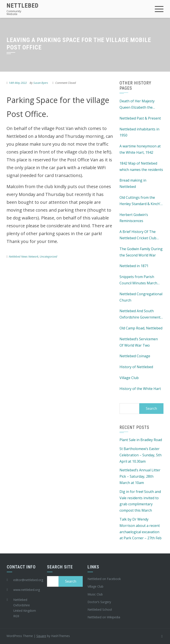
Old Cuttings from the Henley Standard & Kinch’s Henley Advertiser (141, 201)
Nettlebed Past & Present (140, 118)
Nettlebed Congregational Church (141, 297)
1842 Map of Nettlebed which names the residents (141, 166)
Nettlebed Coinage (135, 356)
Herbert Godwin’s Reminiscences (134, 218)
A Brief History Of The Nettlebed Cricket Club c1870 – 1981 (138, 235)
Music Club (95, 594)
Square (41, 636)
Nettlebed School (100, 609)
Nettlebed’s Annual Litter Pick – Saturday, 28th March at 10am (140, 476)
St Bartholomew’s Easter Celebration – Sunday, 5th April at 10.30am (141, 455)
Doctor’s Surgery (99, 602)
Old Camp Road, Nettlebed (141, 328)
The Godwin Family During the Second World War (141, 252)
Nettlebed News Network (24, 256)
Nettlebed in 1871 (134, 266)
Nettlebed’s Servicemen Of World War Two (139, 342)
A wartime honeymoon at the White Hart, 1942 (140, 149)
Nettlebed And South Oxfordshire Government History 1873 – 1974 (140, 314)
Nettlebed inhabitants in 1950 (139, 132)
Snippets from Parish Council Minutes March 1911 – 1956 (138, 280)
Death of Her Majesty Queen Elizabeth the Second (137, 105)
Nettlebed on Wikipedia (104, 617)
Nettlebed (23, 6)
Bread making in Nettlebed (133, 183)
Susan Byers (41, 83)
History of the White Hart (140, 389)
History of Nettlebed (136, 367)
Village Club (129, 378)
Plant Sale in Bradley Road (141, 440)
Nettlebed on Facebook (104, 579)
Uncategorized (48, 256)
